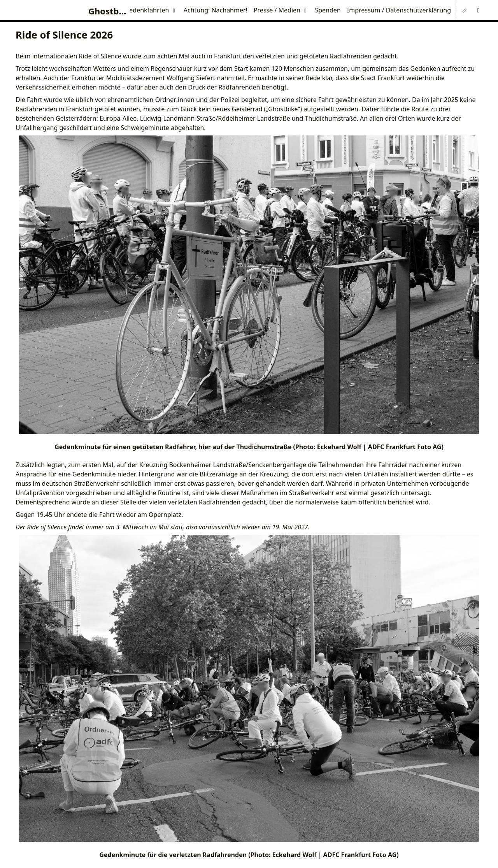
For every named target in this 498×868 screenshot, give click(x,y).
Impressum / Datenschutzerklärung (399, 10)
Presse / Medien (277, 10)
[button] (479, 10)
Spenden (328, 10)
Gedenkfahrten (147, 10)
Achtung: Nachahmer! (216, 10)
